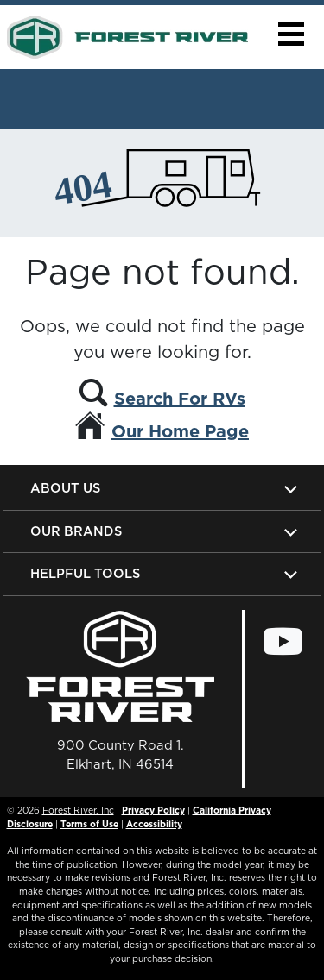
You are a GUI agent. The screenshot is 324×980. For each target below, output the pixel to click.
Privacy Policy (153, 810)
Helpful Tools (85, 573)
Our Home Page (180, 431)
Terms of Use (89, 824)
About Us (65, 488)
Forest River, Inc (78, 810)
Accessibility (154, 824)
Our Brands (76, 531)
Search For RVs (180, 399)
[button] (291, 34)
